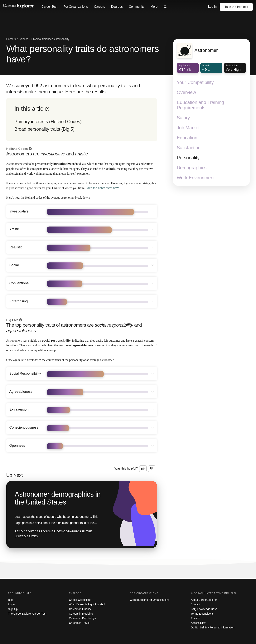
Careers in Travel (79, 623)
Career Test (49, 7)
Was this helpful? (126, 468)
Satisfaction (189, 148)
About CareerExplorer (204, 600)
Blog (11, 600)
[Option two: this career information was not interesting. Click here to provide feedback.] (152, 469)
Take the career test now (102, 188)
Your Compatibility (195, 82)
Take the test (236, 7)
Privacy (195, 618)
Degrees (117, 7)
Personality (188, 158)
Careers (100, 7)
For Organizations (76, 7)
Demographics (192, 168)
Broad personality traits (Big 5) (44, 129)
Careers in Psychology (82, 618)
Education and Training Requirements (200, 105)
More (154, 7)
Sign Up (13, 609)
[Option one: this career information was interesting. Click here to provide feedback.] (143, 469)
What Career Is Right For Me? (87, 604)
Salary (183, 118)
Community (137, 7)
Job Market (188, 128)
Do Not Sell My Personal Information (213, 627)
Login (11, 604)
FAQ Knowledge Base (204, 609)
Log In (212, 7)
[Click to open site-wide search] (165, 7)
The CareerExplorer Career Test (27, 614)
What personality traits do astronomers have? (83, 54)
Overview (186, 92)
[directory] (82, 120)
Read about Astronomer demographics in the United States (53, 534)
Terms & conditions (202, 614)
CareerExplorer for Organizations (150, 600)
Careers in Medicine (81, 614)
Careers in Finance (80, 609)
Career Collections (80, 600)
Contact (196, 604)
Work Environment (196, 178)
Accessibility (198, 623)
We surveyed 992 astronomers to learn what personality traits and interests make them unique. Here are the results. (73, 89)
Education (187, 138)
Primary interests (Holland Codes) (48, 122)
